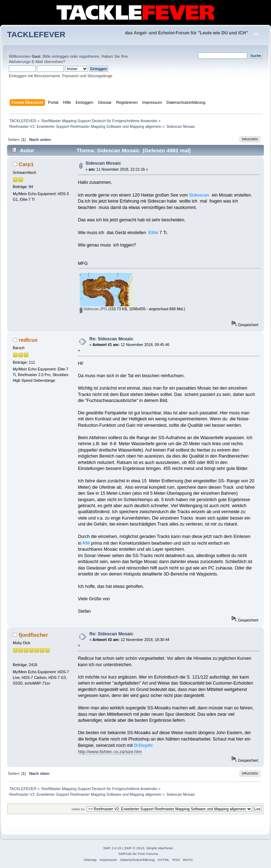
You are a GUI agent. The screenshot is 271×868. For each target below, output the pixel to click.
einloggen (60, 56)
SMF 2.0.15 (112, 848)
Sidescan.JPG (93, 309)
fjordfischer (33, 635)
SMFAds (125, 854)
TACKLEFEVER (36, 35)
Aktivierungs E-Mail (26, 62)
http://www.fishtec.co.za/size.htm (110, 752)
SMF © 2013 (134, 848)
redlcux (28, 340)
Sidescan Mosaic (103, 163)
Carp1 (26, 164)
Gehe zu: (79, 809)
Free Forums (148, 854)
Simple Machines (160, 848)
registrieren (89, 56)
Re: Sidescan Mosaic (111, 339)
